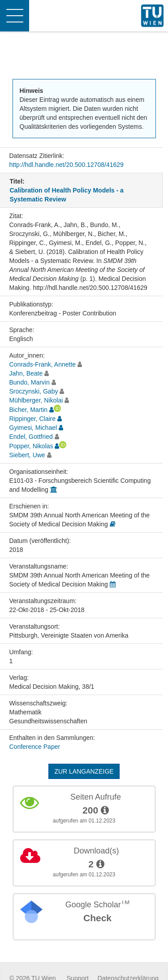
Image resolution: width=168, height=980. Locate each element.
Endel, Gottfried (31, 437)
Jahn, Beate (26, 373)
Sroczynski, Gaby (34, 391)
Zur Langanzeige (84, 771)
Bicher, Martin (29, 410)
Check (97, 918)
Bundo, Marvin (30, 382)
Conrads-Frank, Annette (43, 364)
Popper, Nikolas (31, 446)
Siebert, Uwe (27, 455)
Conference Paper (35, 747)
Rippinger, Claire (33, 419)
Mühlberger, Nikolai (36, 400)
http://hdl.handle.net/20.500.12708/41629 (67, 165)
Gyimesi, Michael (33, 428)
